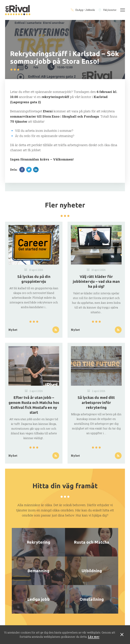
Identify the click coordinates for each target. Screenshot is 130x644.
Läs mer (94, 637)
